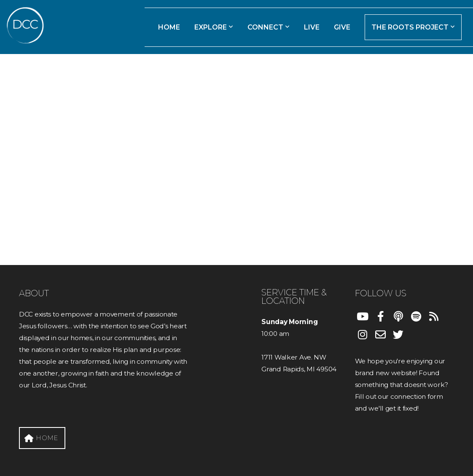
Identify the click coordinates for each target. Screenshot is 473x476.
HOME (41, 438)
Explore (214, 27)
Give (342, 27)
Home (169, 27)
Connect (269, 27)
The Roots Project (413, 27)
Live (312, 27)
